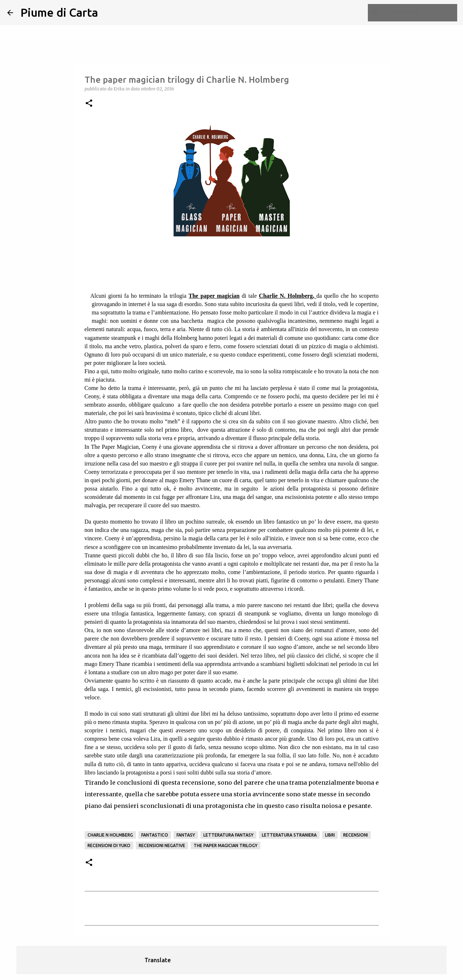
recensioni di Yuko (109, 845)
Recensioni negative (162, 845)
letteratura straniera (289, 835)
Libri (330, 835)
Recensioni (356, 835)
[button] (89, 104)
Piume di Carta (59, 12)
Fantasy (186, 835)
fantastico (155, 835)
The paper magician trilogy (226, 845)
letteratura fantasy (228, 835)
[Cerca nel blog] (419, 13)
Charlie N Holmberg (110, 835)
